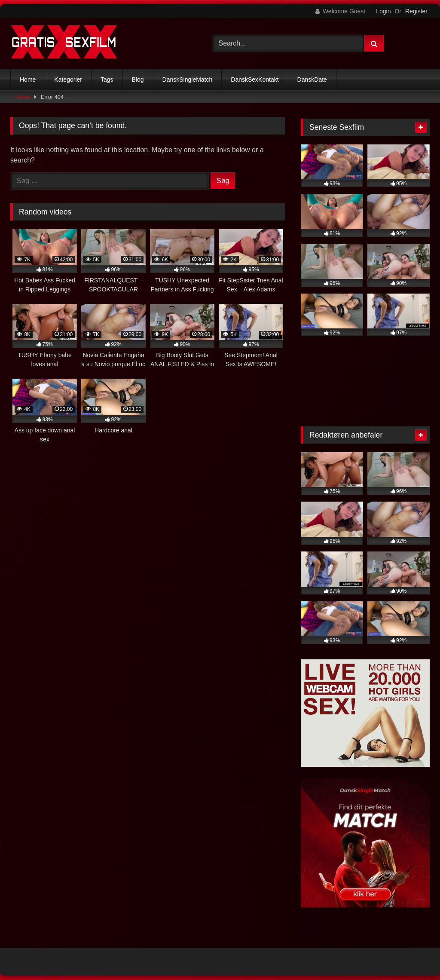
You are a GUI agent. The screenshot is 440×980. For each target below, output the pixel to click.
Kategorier (68, 80)
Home (28, 80)
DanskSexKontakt (255, 80)
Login (383, 11)
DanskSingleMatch (188, 80)
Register (416, 11)
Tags (107, 80)
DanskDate (312, 80)
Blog (138, 80)
